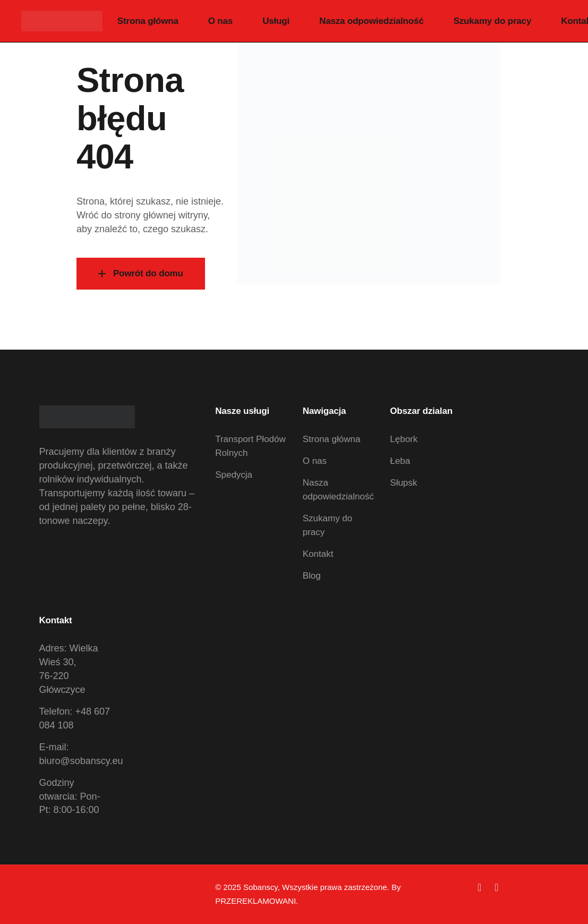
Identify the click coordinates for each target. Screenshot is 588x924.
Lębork (404, 439)
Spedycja (234, 475)
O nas (315, 461)
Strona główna (332, 439)
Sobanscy (261, 887)
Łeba (400, 461)
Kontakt (318, 554)
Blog (312, 576)
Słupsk (403, 483)
